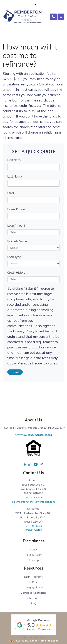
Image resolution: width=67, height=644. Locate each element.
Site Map (34, 560)
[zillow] (42, 464)
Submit (15, 372)
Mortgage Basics (34, 587)
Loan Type (15, 257)
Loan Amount (17, 226)
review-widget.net (39, 637)
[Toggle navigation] (61, 17)
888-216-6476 (34, 530)
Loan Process (33, 582)
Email (12, 193)
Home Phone (17, 209)
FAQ (34, 603)
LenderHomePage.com (44, 641)
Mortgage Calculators (33, 593)
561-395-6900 (34, 526)
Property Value (18, 241)
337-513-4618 (34, 497)
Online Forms (33, 598)
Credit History (17, 273)
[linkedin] (30, 464)
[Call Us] (53, 17)
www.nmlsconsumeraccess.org (33, 435)
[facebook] (25, 464)
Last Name (15, 177)
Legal (34, 549)
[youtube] (36, 464)
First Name (15, 160)
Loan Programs (33, 577)
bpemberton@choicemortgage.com (34, 502)
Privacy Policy (33, 555)
